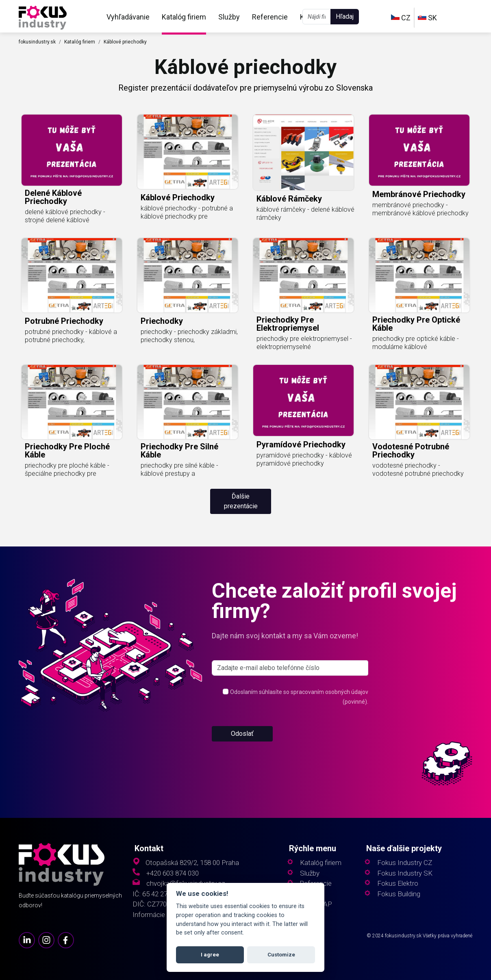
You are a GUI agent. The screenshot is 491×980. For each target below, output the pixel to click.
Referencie (270, 17)
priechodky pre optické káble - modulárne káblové (416, 343)
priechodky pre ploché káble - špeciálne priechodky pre (67, 469)
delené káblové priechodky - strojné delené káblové (65, 216)
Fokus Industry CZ (405, 863)
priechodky (162, 321)
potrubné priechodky (64, 321)
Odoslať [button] (242, 734)
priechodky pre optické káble (416, 324)
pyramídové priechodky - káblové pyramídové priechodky (304, 459)
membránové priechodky (419, 194)
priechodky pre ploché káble (67, 451)
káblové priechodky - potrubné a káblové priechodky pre (187, 212)
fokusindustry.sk (37, 42)
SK (427, 18)
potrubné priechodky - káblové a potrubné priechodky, (71, 336)
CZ (401, 18)
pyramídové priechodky (301, 444)
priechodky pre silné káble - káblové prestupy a (179, 469)
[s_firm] (290, 668)
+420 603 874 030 (173, 873)
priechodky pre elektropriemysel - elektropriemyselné (304, 343)
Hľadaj (345, 16)
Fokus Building (399, 894)
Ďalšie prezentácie (241, 501)
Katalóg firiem (184, 17)
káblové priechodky (178, 197)
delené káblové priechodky (53, 197)
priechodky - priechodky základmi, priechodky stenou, (189, 336)
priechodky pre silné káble (179, 451)
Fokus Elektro (398, 884)
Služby (229, 17)
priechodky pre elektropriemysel (288, 324)
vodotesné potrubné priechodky (411, 451)
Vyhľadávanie (128, 17)
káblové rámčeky (289, 199)
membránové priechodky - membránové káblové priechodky (420, 209)
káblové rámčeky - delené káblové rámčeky (305, 214)
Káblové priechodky (125, 42)
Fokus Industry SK (405, 873)
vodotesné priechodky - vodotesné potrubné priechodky (418, 469)
